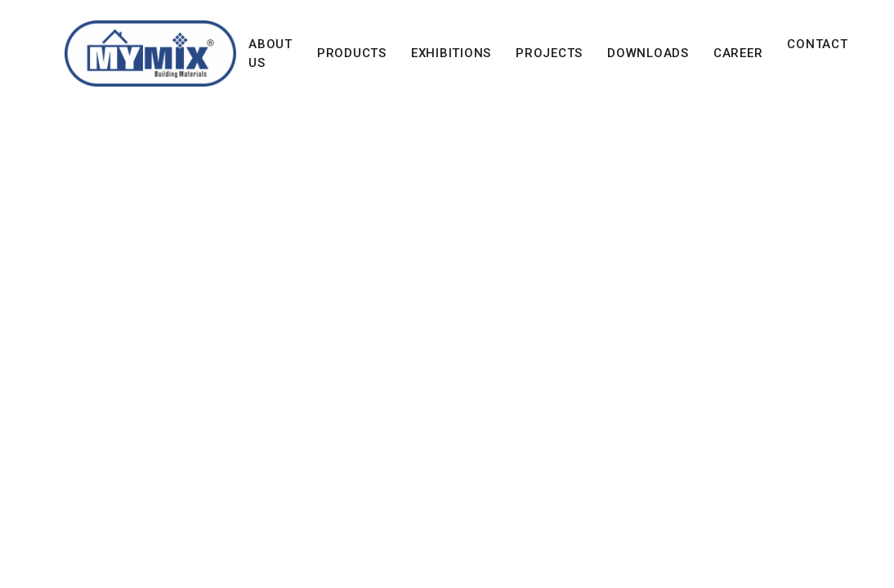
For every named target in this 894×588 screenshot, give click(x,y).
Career (738, 53)
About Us (270, 53)
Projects (549, 53)
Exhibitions (451, 53)
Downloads (648, 53)
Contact (817, 44)
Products (352, 53)
